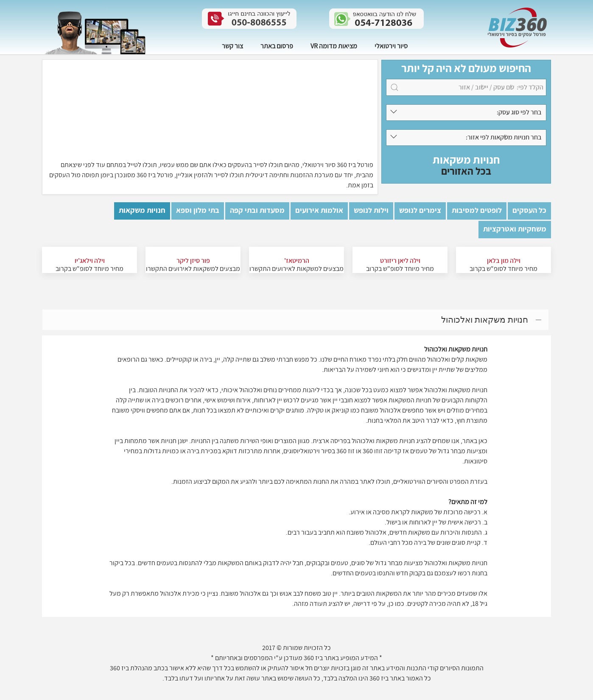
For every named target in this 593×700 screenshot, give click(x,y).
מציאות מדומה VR (334, 46)
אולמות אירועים (319, 211)
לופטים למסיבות (477, 211)
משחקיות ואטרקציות (515, 229)
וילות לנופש (371, 211)
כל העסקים (529, 211)
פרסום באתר (277, 46)
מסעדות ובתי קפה (257, 211)
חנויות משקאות (142, 211)
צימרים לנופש (420, 211)
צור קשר (232, 46)
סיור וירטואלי (391, 46)
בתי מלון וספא (198, 211)
